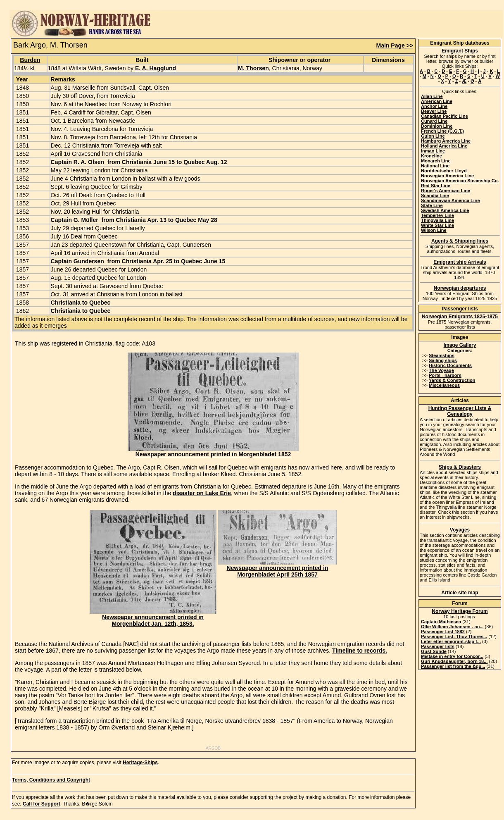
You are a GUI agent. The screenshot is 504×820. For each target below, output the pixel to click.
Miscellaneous (444, 385)
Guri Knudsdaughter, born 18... (454, 661)
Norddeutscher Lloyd (444, 171)
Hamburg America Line (446, 141)
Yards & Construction (452, 380)
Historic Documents (450, 365)
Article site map (460, 593)
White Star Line (437, 225)
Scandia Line (435, 195)
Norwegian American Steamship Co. (460, 181)
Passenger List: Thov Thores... (454, 636)
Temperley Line (437, 215)
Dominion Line (437, 126)
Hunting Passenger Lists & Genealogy (460, 411)
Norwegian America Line (447, 176)
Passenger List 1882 (443, 632)
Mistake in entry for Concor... (452, 656)
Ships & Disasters (460, 467)
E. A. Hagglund (156, 68)
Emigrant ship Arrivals (460, 262)
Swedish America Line (445, 210)
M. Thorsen (253, 68)
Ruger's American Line (446, 191)
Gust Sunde (434, 651)
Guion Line (433, 136)
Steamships (442, 355)
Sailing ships (443, 360)
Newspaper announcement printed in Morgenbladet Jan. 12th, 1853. (153, 618)
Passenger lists (438, 646)
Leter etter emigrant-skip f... (451, 641)
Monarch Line (436, 161)
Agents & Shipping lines (460, 241)
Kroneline (431, 156)
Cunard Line (434, 121)
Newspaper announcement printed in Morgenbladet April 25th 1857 (278, 569)
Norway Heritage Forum (460, 611)
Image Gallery (460, 345)
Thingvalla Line (437, 220)
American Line (437, 101)
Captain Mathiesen (441, 622)
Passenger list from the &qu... (453, 666)
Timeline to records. (360, 651)
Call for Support (42, 804)
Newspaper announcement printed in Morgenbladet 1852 (213, 452)
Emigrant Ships (460, 51)
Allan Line (432, 96)
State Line (432, 205)
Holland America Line (444, 146)
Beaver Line (434, 111)
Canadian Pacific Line (445, 116)
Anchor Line (434, 106)
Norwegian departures (460, 288)
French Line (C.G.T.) (442, 131)
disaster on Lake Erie (202, 493)
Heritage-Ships (140, 763)
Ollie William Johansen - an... (452, 627)
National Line (435, 166)
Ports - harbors (445, 375)
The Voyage (441, 370)
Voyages (460, 530)
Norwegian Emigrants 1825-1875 (460, 317)
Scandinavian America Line (451, 200)
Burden (30, 60)
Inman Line (433, 151)
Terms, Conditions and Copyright (51, 780)
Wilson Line (434, 230)
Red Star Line (436, 186)
